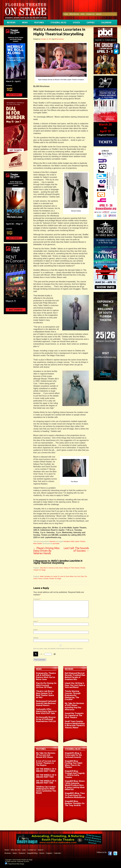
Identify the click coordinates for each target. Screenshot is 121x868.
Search (99, 14)
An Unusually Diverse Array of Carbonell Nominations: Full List (46, 719)
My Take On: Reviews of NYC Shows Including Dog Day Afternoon (74, 706)
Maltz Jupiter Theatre (78, 541)
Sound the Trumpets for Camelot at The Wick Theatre (74, 715)
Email (36, 630)
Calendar (106, 23)
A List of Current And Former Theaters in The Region (46, 763)
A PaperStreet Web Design (15, 864)
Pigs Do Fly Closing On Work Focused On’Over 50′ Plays (46, 685)
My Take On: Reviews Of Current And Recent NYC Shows (46, 755)
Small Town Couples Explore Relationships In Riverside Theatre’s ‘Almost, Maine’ (75, 724)
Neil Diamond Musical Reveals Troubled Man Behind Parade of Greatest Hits (75, 676)
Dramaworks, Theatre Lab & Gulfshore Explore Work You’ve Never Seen (46, 676)
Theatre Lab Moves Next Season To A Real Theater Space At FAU (45, 694)
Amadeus (67, 541)
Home (66, 14)
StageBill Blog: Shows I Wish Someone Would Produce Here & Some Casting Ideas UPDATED (75, 785)
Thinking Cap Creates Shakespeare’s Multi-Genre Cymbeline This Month (46, 790)
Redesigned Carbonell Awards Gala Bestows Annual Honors (46, 703)
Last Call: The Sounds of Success (76, 549)
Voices (76, 23)
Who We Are (74, 14)
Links (83, 14)
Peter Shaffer (38, 544)
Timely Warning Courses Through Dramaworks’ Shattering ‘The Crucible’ (73, 695)
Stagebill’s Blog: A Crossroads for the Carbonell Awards (73, 755)
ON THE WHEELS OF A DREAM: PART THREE (46, 770)
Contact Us (90, 14)
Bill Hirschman (59, 39)
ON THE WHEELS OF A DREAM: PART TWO (46, 776)
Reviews (11, 23)
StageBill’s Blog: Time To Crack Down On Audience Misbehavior (75, 795)
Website (36, 638)
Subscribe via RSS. (23, 862)
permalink (56, 544)
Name (36, 621)
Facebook (110, 853)
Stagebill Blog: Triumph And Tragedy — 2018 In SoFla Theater (75, 774)
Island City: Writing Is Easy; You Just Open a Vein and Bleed (75, 685)
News (25, 23)
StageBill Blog (58, 23)
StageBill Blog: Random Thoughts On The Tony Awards (75, 803)
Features (39, 23)
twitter (115, 853)
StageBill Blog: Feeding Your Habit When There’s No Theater (74, 764)
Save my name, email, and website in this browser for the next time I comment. (58, 649)
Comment (37, 599)
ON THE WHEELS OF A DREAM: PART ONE (46, 782)
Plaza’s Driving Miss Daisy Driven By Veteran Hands (46, 551)
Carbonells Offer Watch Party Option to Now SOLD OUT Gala (46, 711)
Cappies (91, 23)
